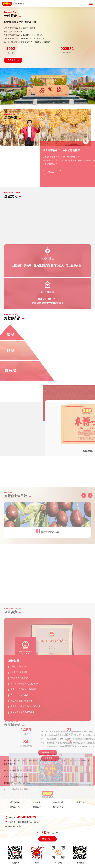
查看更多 (12, 60)
